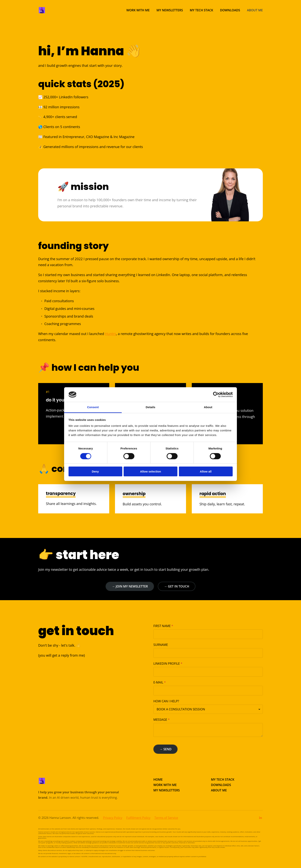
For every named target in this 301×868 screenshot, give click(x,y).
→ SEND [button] (165, 749)
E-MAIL (158, 682)
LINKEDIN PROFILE (167, 664)
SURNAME (161, 645)
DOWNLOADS (221, 785)
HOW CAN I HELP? (166, 701)
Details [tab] (150, 407)
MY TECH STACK (223, 779)
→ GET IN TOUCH (177, 586)
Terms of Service (166, 818)
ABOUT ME (219, 790)
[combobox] (208, 709)
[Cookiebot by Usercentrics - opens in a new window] (216, 395)
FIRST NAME (162, 626)
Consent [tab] (93, 407)
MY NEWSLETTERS (167, 790)
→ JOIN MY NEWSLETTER (130, 586)
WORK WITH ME (165, 785)
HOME (158, 779)
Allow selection (150, 471)
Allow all (206, 471)
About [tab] (208, 407)
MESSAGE (160, 720)
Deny (95, 471)
